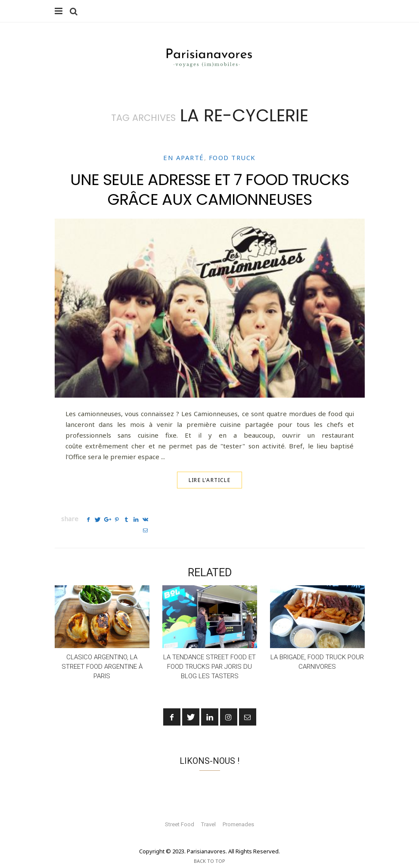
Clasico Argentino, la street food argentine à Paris (102, 655)
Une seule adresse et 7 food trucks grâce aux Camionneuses (209, 189)
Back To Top (209, 850)
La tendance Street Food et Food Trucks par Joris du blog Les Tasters (209, 655)
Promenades (238, 813)
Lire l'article (209, 480)
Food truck (232, 158)
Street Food (180, 813)
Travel (208, 813)
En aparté (184, 158)
